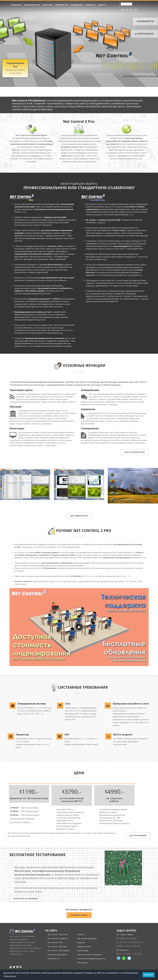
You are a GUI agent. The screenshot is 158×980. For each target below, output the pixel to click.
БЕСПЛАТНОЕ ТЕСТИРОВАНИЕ (26, 899)
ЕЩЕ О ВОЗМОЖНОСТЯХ (135, 452)
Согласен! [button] (148, 975)
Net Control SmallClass (58, 938)
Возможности (32, 5)
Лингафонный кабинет (58, 954)
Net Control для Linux (57, 946)
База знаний (83, 950)
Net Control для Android (58, 950)
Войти (102, 5)
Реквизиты (124, 950)
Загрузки (48, 5)
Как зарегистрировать (87, 938)
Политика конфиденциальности (92, 958)
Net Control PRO (55, 942)
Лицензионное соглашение (90, 954)
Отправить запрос (79, 915)
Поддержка (77, 5)
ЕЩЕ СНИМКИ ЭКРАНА (79, 516)
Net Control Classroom (58, 934)
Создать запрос (126, 934)
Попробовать (145, 34)
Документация (84, 946)
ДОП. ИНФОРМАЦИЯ (138, 835)
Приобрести (62, 5)
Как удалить (83, 962)
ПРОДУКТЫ (16, 5)
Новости (91, 5)
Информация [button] (10, 976)
